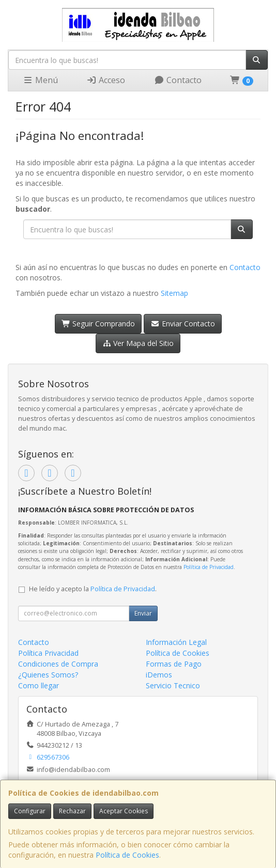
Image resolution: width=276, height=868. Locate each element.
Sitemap (174, 293)
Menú (40, 80)
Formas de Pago (174, 664)
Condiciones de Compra (58, 664)
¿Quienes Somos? (48, 675)
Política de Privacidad (209, 567)
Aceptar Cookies (124, 811)
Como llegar (39, 685)
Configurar (30, 811)
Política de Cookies (127, 855)
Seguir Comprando (98, 323)
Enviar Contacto (183, 323)
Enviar (143, 613)
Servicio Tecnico (173, 685)
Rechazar (72, 811)
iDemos (159, 675)
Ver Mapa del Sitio (138, 343)
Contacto (178, 80)
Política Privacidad (48, 653)
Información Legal (176, 642)
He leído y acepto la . (93, 589)
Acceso (106, 80)
